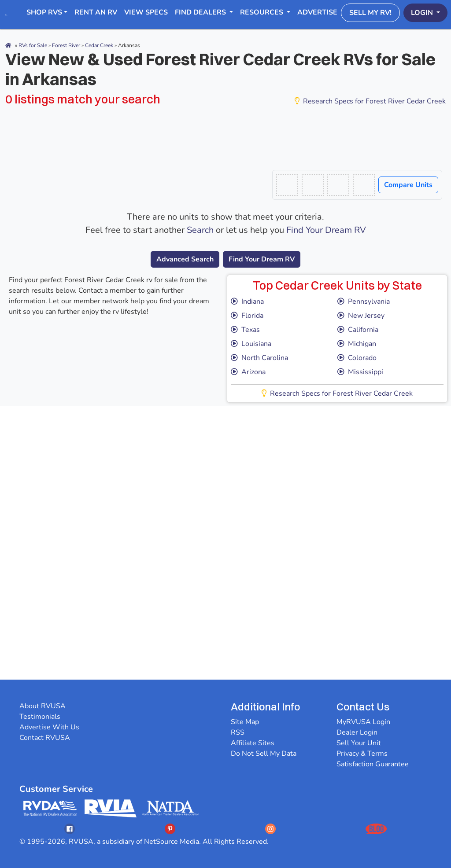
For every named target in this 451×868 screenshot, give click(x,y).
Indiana (247, 302)
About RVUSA (43, 706)
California (358, 330)
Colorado (357, 358)
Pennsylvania (364, 302)
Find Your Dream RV (326, 230)
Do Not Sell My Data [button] (264, 754)
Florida (247, 316)
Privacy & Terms (362, 754)
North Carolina (259, 358)
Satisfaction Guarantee (373, 764)
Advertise (317, 12)
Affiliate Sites (253, 743)
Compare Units (408, 185)
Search (200, 230)
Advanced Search (185, 259)
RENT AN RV (96, 12)
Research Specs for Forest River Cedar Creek (370, 101)
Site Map (245, 722)
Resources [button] (262, 12)
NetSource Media (172, 842)
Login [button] (423, 13)
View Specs (146, 12)
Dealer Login (357, 732)
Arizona (248, 372)
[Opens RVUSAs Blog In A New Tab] (376, 829)
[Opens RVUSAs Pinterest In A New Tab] (170, 829)
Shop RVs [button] (44, 12)
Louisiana (251, 344)
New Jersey (361, 316)
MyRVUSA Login (363, 722)
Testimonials (40, 717)
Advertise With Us (49, 727)
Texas (245, 330)
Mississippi (360, 372)
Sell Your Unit (359, 743)
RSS (238, 732)
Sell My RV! (370, 13)
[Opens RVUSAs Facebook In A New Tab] (70, 829)
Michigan (357, 344)
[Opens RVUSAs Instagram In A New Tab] (270, 829)
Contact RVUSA (45, 738)
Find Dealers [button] (201, 12)
